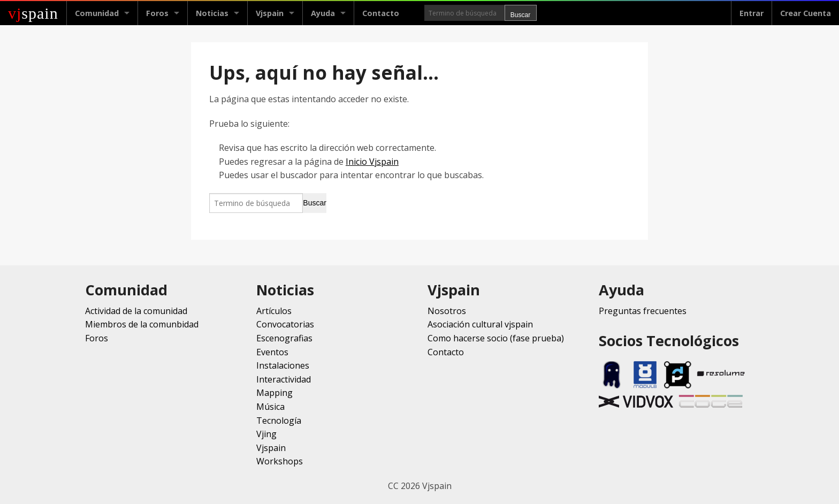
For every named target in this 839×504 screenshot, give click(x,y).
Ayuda (323, 13)
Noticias (212, 13)
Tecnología (279, 421)
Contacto (381, 13)
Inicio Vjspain (372, 162)
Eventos (272, 352)
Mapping (274, 393)
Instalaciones (283, 365)
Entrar (752, 13)
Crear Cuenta (806, 13)
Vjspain (270, 13)
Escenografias (284, 338)
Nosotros (447, 311)
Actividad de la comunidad (136, 311)
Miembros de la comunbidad (142, 324)
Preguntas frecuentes (643, 311)
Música (270, 407)
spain (33, 13)
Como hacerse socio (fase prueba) (496, 338)
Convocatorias (285, 324)
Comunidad (97, 13)
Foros (157, 13)
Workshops (280, 461)
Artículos (274, 311)
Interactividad (284, 379)
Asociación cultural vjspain (480, 324)
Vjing (266, 434)
